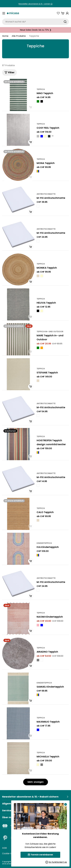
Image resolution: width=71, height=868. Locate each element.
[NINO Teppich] (18, 95)
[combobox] (35, 22)
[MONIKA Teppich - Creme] (42, 276)
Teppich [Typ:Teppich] (41, 89)
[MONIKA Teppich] (18, 269)
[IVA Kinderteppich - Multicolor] (38, 555)
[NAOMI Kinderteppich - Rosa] (38, 625)
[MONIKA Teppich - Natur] (38, 276)
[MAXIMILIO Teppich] (18, 723)
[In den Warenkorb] (31, 212)
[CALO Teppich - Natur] (38, 520)
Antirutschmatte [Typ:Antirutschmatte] (46, 194)
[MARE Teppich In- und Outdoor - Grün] (38, 348)
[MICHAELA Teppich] (18, 758)
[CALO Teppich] (18, 514)
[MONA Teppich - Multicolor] (38, 171)
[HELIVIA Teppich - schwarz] (38, 311)
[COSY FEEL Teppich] (18, 130)
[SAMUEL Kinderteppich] (18, 688)
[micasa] (13, 13)
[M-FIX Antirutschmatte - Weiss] (38, 206)
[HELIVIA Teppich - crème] (42, 311)
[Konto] (67, 13)
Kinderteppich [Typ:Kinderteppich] (44, 543)
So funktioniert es (56, 862)
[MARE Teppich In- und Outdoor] (18, 339)
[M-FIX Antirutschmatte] (18, 200)
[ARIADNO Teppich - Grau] (38, 660)
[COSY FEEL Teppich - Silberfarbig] (38, 136)
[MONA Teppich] (18, 165)
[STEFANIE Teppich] (18, 374)
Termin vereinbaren (40, 855)
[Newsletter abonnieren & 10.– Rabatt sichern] (35, 797)
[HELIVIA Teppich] (18, 304)
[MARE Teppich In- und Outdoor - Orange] (42, 348)
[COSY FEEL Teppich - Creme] (45, 136)
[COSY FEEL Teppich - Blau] (42, 136)
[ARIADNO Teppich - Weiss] (42, 660)
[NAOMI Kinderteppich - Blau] (42, 625)
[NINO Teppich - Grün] (38, 101)
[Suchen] (65, 22)
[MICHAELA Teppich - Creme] (38, 765)
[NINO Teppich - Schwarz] (42, 101)
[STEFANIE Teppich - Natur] (38, 381)
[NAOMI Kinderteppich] (18, 619)
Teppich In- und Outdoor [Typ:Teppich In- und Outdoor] (50, 332)
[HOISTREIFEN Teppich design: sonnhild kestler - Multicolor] (38, 452)
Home (5, 36)
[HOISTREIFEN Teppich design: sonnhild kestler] (18, 444)
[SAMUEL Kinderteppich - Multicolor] (38, 695)
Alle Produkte (19, 36)
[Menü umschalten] (4, 13)
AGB (4, 848)
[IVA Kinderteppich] (18, 549)
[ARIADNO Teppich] (18, 654)
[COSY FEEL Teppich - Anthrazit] (49, 136)
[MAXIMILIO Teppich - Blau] (38, 730)
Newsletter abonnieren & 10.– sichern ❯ (35, 4)
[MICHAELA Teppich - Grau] (42, 765)
